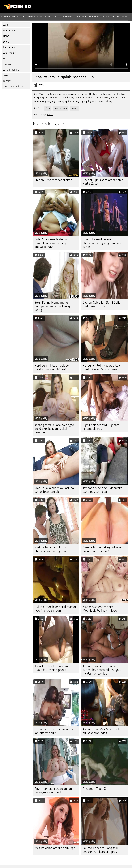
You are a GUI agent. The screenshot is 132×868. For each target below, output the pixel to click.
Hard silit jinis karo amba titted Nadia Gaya (103, 182)
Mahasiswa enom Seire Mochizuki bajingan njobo (100, 609)
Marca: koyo (10, 30)
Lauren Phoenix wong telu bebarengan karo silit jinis (100, 850)
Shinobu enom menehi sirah (53, 180)
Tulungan (122, 17)
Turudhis (94, 17)
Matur (7, 42)
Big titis (7, 81)
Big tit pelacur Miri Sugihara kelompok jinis (101, 427)
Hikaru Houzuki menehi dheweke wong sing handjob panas (102, 243)
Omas (56, 17)
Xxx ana (8, 64)
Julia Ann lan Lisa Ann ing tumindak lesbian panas (52, 668)
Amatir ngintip (11, 70)
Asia (6, 25)
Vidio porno (28, 17)
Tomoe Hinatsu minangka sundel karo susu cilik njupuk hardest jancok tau (102, 670)
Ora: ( (6, 59)
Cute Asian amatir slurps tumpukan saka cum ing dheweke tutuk (51, 243)
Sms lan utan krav (13, 87)
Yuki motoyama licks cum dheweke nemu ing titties (51, 549)
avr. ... (50, 114)
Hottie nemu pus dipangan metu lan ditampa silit (56, 731)
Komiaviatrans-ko (11, 17)
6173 (41, 85)
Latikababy (9, 47)
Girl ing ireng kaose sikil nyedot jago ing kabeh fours (55, 609)
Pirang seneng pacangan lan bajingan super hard (53, 790)
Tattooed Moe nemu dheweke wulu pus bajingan (102, 490)
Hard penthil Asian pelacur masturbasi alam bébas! (52, 367)
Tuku (6, 75)
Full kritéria (108, 17)
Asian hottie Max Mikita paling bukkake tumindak (103, 731)
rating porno (44, 17)
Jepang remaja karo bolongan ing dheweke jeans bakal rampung (54, 429)
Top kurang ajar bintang (74, 17)
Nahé (6, 36)
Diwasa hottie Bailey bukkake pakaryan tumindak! (102, 549)
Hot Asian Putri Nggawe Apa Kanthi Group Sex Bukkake (101, 367)
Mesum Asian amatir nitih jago (55, 848)
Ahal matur (9, 53)
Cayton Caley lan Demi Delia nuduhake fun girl (102, 304)
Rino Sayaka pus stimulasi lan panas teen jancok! (54, 490)
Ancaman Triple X (94, 789)
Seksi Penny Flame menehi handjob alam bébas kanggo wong (53, 306)
